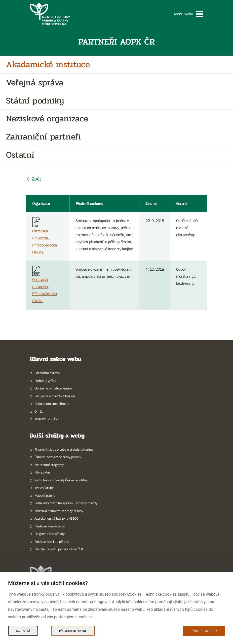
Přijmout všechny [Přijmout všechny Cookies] (204, 631)
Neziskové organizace (47, 119)
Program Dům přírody (49, 534)
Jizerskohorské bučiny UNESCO (56, 518)
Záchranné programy (49, 465)
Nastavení (23, 631)
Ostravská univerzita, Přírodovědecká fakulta (44, 237)
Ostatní (20, 155)
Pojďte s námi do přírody (52, 542)
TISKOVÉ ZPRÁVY (47, 419)
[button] (189, 14)
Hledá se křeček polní (50, 526)
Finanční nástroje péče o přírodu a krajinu (64, 449)
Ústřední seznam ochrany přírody (58, 457)
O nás (39, 411)
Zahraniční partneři (43, 137)
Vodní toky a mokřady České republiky (61, 480)
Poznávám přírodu (47, 373)
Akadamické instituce (48, 65)
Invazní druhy (44, 488)
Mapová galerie (45, 495)
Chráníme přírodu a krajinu (53, 388)
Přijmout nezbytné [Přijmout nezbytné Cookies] (73, 631)
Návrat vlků (42, 472)
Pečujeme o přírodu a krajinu (55, 396)
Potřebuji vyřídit (45, 381)
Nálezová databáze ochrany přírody (59, 511)
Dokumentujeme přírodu (52, 404)
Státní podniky (35, 101)
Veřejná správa (35, 83)
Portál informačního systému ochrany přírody (66, 503)
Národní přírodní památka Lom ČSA (59, 549)
